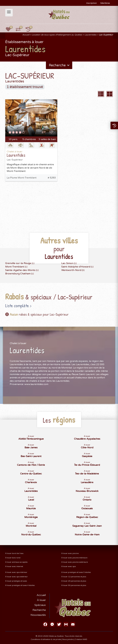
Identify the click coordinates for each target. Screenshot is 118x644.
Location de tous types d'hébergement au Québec (57, 35)
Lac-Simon (69, 263)
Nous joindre (68, 639)
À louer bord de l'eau (14, 553)
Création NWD (81, 639)
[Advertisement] (59, 211)
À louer (41, 600)
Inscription (92, 3)
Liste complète (17, 306)
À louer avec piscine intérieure (74, 558)
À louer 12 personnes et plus (74, 577)
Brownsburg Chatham (20, 274)
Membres (105, 3)
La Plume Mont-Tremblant (22, 178)
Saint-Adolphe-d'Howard (77, 267)
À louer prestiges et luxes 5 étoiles (76, 572)
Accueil (26, 35)
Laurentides (91, 35)
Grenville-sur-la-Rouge (20, 263)
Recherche (59, 65)
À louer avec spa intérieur (16, 572)
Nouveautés (38, 615)
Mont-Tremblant (16, 267)
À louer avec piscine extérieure (75, 562)
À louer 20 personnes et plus (74, 581)
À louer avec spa (68, 566)
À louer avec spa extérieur (16, 577)
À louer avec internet (14, 566)
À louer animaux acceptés (16, 562)
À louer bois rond (13, 558)
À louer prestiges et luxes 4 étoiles (20, 585)
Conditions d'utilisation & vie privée (46, 639)
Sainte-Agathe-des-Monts (22, 270)
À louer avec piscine (70, 553)
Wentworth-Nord (73, 270)
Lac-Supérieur (106, 35)
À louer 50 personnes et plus (74, 585)
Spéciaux (40, 605)
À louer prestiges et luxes (16, 581)
